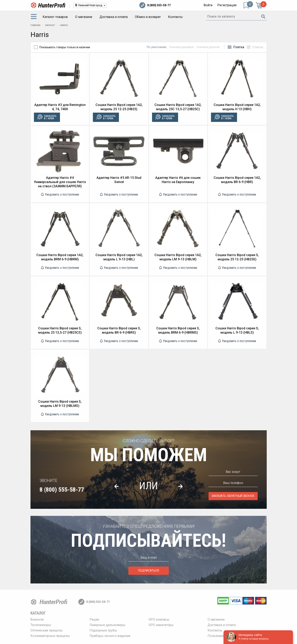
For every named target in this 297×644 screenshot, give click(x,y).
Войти (208, 5)
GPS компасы (159, 619)
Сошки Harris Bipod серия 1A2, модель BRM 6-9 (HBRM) (60, 257)
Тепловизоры (41, 625)
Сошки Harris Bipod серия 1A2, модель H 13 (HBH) (237, 107)
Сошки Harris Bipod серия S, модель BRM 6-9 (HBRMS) (178, 330)
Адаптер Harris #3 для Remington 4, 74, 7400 (60, 107)
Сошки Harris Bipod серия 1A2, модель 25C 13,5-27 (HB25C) (178, 107)
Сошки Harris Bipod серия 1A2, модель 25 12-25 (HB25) (119, 107)
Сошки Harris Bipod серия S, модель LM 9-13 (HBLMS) (60, 404)
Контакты (175, 17)
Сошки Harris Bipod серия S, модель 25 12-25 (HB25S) (237, 257)
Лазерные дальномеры (107, 625)
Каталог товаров (55, 17)
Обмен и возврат (148, 17)
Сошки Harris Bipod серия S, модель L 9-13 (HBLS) (237, 330)
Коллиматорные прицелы (50, 636)
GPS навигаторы (161, 625)
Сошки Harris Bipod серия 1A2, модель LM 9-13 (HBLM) (178, 257)
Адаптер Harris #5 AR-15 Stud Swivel (119, 180)
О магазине (84, 17)
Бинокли (37, 619)
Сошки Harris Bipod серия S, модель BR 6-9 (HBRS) (119, 330)
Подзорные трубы (103, 630)
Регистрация (227, 5)
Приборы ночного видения (110, 636)
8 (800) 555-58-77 (155, 5)
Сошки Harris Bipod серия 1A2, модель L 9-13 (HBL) (119, 257)
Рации (94, 619)
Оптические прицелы (47, 630)
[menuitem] (35, 17)
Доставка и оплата (114, 17)
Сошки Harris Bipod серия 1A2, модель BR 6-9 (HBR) (237, 180)
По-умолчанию (157, 47)
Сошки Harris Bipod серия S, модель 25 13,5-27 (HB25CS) (60, 330)
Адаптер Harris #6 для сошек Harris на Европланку (178, 180)
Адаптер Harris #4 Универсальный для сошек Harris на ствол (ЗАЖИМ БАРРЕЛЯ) (60, 182)
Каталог (38, 613)
